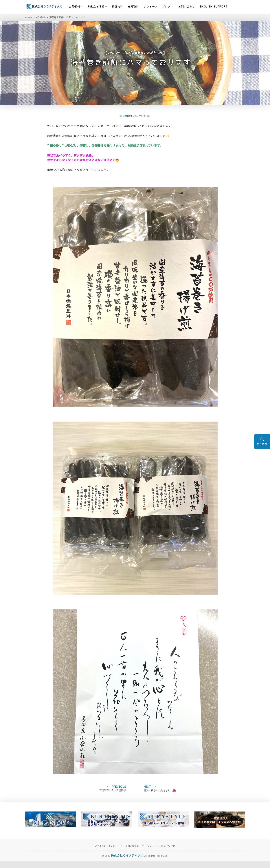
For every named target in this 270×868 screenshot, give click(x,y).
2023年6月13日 (142, 123)
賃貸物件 (117, 6)
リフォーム (151, 6)
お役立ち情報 (96, 6)
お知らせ (114, 55)
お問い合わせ (187, 6)
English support (214, 6)
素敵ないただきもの (148, 55)
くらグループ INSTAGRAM (161, 853)
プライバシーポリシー (106, 853)
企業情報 (74, 6)
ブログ (167, 6)
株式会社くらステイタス (127, 863)
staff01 (127, 123)
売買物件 (133, 6)
